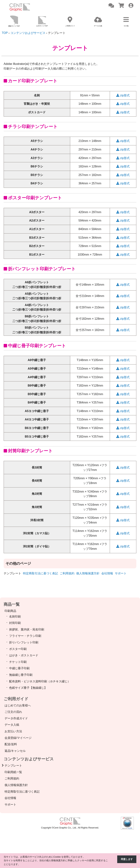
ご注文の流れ (13, 712)
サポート (121, 573)
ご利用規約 (67, 573)
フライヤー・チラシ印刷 (25, 636)
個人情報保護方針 (88, 573)
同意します (127, 859)
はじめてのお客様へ (18, 705)
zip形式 (123, 95)
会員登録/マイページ (18, 738)
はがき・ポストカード (24, 655)
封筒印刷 (15, 623)
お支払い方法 (13, 731)
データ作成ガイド (16, 718)
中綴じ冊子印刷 (19, 668)
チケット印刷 (18, 662)
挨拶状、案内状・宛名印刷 (27, 629)
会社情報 (107, 573)
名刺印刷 (15, 617)
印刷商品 (10, 611)
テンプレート (13, 766)
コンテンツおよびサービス (29, 759)
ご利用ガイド (16, 699)
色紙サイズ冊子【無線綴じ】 (28, 688)
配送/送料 (11, 744)
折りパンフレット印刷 (24, 642)
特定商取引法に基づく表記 (40, 573)
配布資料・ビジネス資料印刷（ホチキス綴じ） (40, 681)
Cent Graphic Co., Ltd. (65, 828)
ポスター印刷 (18, 649)
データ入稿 (12, 725)
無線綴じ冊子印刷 (21, 675)
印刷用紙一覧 (13, 772)
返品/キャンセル (15, 751)
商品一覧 (12, 604)
